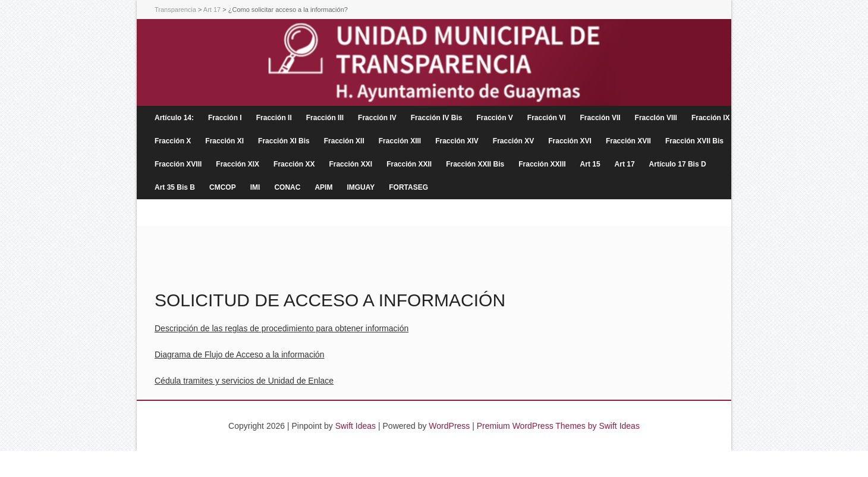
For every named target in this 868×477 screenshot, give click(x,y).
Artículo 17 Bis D (678, 164)
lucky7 (466, 464)
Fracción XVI (570, 141)
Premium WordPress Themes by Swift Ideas (558, 426)
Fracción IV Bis (437, 118)
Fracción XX (294, 164)
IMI (255, 187)
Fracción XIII (400, 141)
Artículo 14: (174, 118)
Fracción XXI (350, 164)
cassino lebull (427, 464)
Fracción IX (711, 118)
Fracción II (274, 118)
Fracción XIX (238, 164)
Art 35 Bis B (175, 187)
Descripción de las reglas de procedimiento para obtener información (282, 328)
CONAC (287, 187)
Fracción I (225, 118)
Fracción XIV (457, 141)
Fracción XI (224, 141)
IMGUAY (361, 187)
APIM (323, 187)
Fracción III (325, 118)
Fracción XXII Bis (475, 164)
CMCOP (223, 187)
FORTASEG (408, 187)
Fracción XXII (409, 164)
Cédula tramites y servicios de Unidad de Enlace (244, 381)
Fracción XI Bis (284, 141)
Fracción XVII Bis (694, 141)
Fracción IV (377, 118)
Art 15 (590, 164)
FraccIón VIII (656, 118)
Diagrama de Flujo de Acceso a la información (240, 354)
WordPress (449, 426)
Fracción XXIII (542, 164)
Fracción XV (513, 141)
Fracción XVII (628, 141)
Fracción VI (547, 118)
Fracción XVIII (178, 164)
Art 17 (625, 164)
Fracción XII (344, 141)
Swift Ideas (356, 426)
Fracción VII (600, 118)
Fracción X (173, 141)
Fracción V (494, 118)
